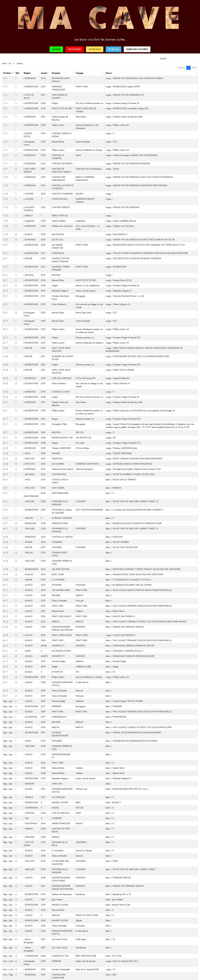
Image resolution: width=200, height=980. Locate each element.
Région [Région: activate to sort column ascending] (27, 73)
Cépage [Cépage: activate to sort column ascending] (80, 73)
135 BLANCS (95, 49)
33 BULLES (114, 49)
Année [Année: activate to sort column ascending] (44, 73)
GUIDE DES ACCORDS (137, 49)
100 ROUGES (74, 49)
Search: (179, 59)
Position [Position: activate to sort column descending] (7, 73)
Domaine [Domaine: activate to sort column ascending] (56, 73)
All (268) (56, 49)
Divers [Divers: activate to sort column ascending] (109, 73)
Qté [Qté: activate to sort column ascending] (17, 73)
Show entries (12, 64)
